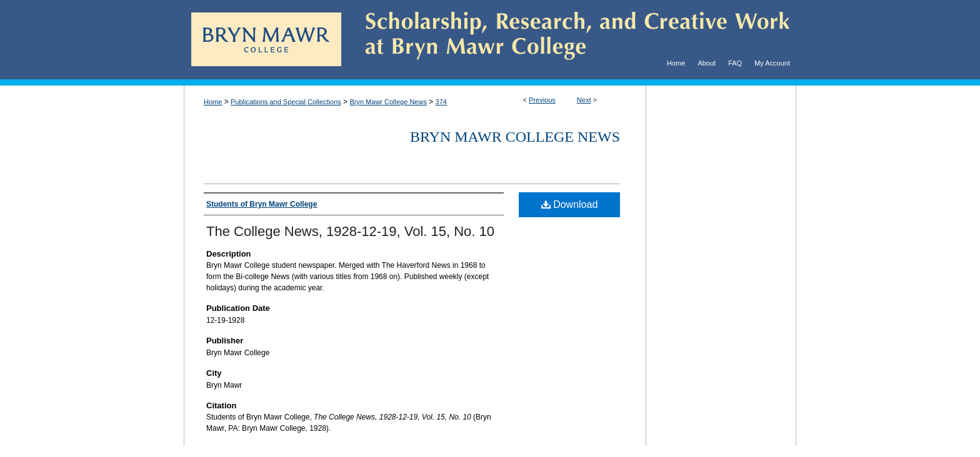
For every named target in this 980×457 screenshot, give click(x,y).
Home (213, 102)
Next (584, 100)
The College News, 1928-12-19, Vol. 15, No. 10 (350, 231)
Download (570, 204)
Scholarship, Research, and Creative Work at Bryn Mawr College (569, 40)
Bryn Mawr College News (388, 102)
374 (441, 102)
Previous (542, 100)
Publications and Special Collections (286, 102)
